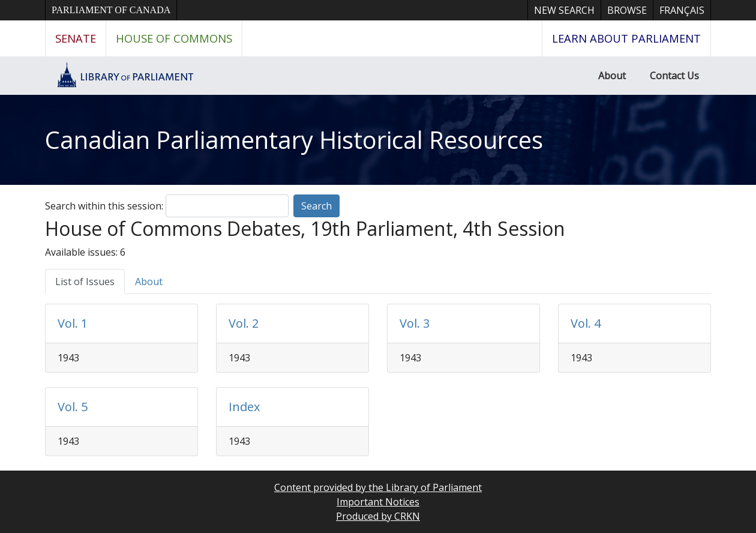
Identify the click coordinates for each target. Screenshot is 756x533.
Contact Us (674, 76)
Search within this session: (104, 206)
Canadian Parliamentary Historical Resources (294, 140)
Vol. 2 (244, 323)
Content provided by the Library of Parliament (378, 487)
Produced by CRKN (378, 516)
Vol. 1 (73, 323)
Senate (76, 38)
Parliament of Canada (111, 10)
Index (244, 407)
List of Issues (85, 282)
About (612, 76)
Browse (627, 10)
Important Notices (378, 502)
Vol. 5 (73, 407)
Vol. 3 (415, 323)
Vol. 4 (586, 323)
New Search (564, 10)
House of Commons (174, 38)
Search (316, 206)
